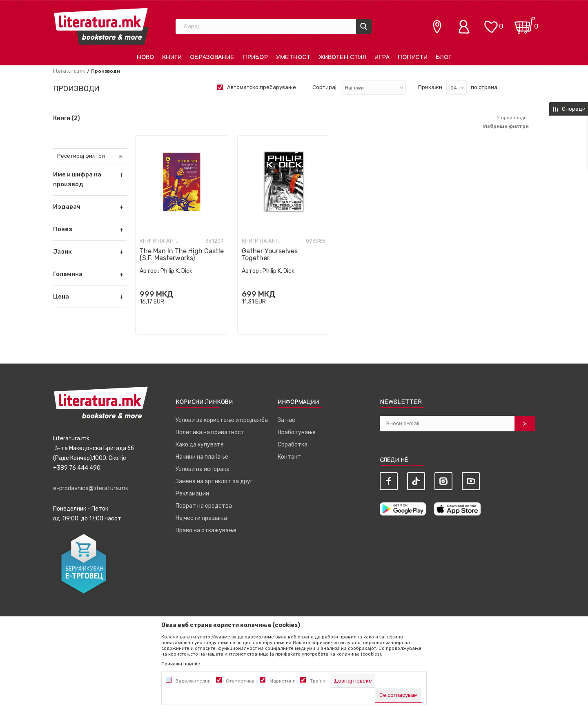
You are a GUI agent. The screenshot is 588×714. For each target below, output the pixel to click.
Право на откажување (206, 530)
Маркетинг (282, 681)
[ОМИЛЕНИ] (491, 23)
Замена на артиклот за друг (214, 481)
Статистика (240, 681)
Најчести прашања (201, 518)
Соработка (293, 445)
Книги (67, 118)
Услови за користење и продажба (222, 420)
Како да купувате (200, 445)
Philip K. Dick (176, 271)
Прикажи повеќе (181, 664)
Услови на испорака (203, 469)
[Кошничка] (525, 23)
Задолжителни (193, 681)
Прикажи (430, 87)
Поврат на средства (204, 506)
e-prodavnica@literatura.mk (91, 488)
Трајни (318, 681)
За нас (286, 420)
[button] (90, 207)
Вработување (297, 432)
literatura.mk (69, 71)
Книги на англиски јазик (160, 241)
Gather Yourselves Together (270, 254)
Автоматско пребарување (262, 87)
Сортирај (324, 87)
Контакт (289, 457)
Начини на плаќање (202, 457)
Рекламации (192, 494)
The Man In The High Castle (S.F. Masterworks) (182, 254)
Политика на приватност (210, 432)
